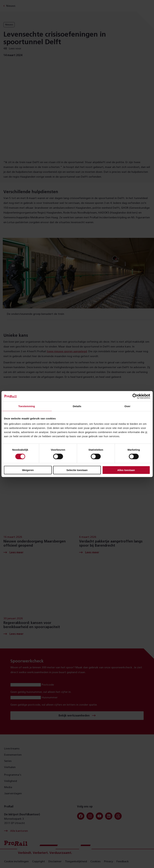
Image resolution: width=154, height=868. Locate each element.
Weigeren (28, 470)
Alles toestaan (126, 470)
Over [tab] (127, 406)
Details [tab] (77, 406)
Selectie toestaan (77, 470)
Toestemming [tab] (27, 406)
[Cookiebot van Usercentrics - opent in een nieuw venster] (135, 396)
